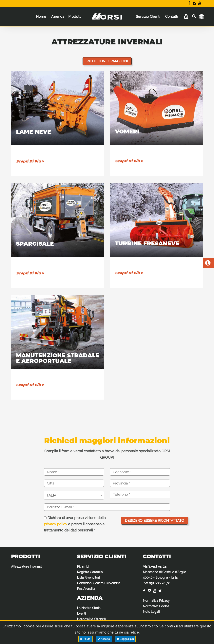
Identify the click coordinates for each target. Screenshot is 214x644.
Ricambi (83, 567)
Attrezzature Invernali (27, 567)
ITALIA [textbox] (51, 495)
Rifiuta (86, 639)
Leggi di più (125, 639)
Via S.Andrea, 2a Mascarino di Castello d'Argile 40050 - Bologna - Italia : (164, 575)
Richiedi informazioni (107, 61)
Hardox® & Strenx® (92, 619)
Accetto (104, 639)
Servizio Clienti (148, 16)
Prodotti (75, 16)
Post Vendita (86, 589)
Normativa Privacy (156, 601)
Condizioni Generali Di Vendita (99, 583)
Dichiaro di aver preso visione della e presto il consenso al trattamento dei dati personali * (75, 524)
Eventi (81, 613)
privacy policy (56, 524)
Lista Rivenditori (88, 578)
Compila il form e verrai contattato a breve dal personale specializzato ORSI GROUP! (107, 454)
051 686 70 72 (159, 583)
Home (41, 16)
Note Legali (151, 612)
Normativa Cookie (156, 606)
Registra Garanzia (90, 572)
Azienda (58, 16)
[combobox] (74, 495)
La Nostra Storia (89, 608)
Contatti (172, 16)
